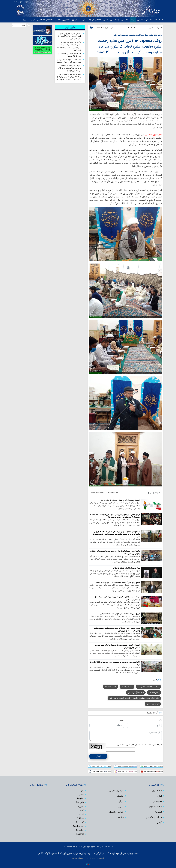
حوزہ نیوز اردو (153, 704)
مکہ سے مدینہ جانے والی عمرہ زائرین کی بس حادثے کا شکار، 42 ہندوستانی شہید (69, 36)
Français (80, 802)
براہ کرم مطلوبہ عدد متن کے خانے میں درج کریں (139, 745)
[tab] (70, 27)
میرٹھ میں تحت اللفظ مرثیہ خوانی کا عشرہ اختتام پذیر (120, 614)
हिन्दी (82, 810)
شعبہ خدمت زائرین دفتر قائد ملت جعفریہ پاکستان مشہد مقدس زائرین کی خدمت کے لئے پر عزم (116, 629)
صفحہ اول (159, 20)
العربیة (81, 806)
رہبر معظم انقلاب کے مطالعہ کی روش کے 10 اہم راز (70, 55)
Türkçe (80, 818)
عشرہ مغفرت (111, 687)
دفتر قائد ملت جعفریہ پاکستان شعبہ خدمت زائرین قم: (137, 35)
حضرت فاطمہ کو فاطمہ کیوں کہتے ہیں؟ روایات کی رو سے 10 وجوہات (69, 61)
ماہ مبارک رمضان (136, 692)
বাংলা (81, 814)
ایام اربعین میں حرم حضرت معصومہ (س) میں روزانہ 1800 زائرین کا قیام (115, 663)
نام (160, 720)
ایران (133, 20)
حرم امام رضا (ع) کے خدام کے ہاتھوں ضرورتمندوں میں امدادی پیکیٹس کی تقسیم (117, 598)
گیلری (25, 20)
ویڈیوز (32, 20)
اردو (82, 790)
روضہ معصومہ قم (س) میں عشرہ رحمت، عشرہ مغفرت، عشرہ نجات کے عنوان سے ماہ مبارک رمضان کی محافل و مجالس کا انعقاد (128, 46)
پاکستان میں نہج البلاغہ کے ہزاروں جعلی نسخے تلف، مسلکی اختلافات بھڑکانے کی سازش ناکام (115, 552)
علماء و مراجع (95, 20)
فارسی (81, 794)
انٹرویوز (75, 20)
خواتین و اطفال (63, 20)
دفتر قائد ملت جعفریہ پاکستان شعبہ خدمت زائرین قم (134, 698)
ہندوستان (115, 20)
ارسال (98, 756)
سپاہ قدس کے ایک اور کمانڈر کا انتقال (127, 568)
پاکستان (125, 20)
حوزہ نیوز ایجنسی (153, 134)
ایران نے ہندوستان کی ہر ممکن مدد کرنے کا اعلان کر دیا (121, 500)
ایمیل (122, 720)
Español (80, 834)
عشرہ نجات (154, 692)
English (81, 798)
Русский (80, 822)
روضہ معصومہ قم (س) (148, 687)
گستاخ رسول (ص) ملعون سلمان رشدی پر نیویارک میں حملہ (118, 582)
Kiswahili (80, 830)
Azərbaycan (78, 826)
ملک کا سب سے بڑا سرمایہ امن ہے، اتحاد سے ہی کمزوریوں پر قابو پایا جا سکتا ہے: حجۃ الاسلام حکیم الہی (69, 78)
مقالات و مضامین (45, 20)
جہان (106, 20)
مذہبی (84, 20)
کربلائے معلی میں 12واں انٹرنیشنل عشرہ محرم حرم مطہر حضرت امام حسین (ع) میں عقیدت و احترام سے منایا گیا (115, 516)
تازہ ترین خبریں (144, 20)
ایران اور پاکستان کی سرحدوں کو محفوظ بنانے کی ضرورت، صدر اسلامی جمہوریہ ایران (117, 646)
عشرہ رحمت (127, 687)
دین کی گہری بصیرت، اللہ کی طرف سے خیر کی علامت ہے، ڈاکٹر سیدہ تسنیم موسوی (69, 68)
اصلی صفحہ (158, 28)
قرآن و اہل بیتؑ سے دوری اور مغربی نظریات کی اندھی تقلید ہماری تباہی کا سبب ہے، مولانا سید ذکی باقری (69, 46)
